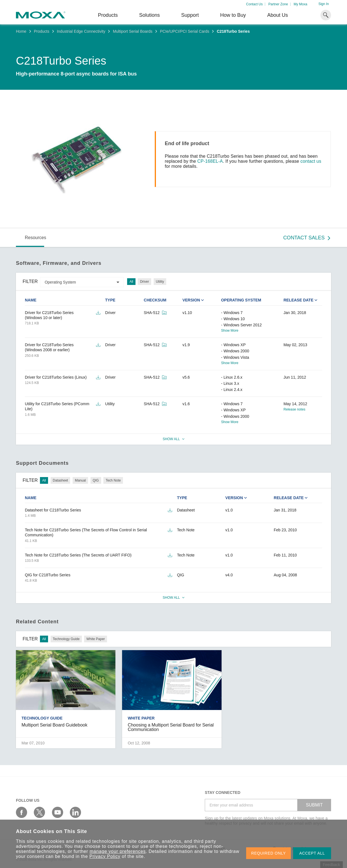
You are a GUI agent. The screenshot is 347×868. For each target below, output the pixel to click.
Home (21, 31)
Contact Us (254, 4)
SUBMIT (314, 805)
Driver (144, 282)
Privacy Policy (105, 856)
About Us (277, 15)
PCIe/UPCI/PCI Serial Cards (185, 31)
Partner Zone (278, 4)
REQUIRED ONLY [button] (268, 853)
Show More (230, 331)
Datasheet (60, 480)
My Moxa (300, 4)
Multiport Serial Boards (133, 31)
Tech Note (113, 480)
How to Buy (233, 15)
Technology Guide (66, 639)
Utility (160, 282)
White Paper (96, 639)
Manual (80, 480)
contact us (311, 161)
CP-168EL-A (210, 161)
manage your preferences (118, 851)
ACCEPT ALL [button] (312, 853)
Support (190, 15)
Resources (35, 238)
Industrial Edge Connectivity (81, 31)
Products (41, 31)
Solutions (149, 15)
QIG (96, 480)
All (131, 282)
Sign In (324, 4)
